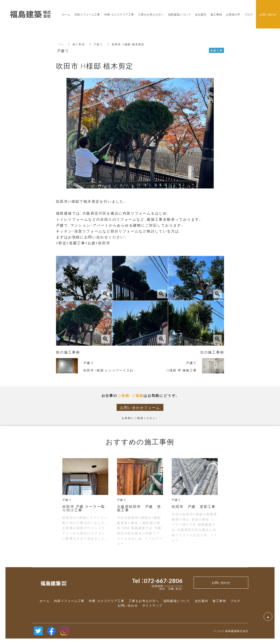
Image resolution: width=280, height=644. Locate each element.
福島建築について (177, 601)
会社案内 (201, 601)
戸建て (98, 44)
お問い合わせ (128, 605)
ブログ (235, 601)
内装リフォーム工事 (69, 601)
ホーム (45, 601)
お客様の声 (233, 14)
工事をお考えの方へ (144, 601)
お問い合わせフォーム (140, 407)
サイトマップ (152, 605)
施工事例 (79, 44)
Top (61, 44)
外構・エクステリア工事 (107, 601)
